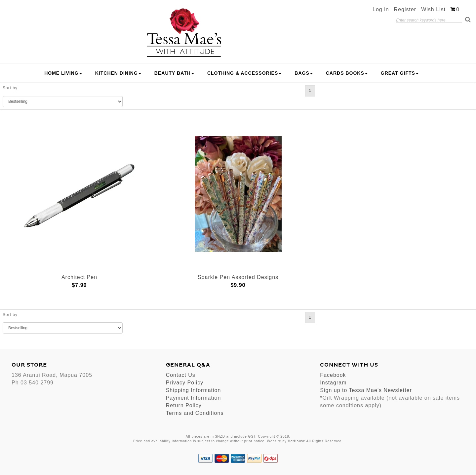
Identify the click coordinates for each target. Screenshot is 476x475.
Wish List (433, 9)
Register (405, 9)
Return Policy (184, 405)
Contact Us (181, 375)
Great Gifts (400, 73)
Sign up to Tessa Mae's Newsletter (366, 390)
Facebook (333, 375)
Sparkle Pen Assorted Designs (238, 277)
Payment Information (194, 398)
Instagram (333, 383)
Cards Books (347, 73)
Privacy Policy (185, 383)
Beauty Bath (174, 73)
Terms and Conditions (195, 413)
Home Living (63, 73)
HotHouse (297, 441)
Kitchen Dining (118, 73)
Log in (381, 9)
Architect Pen (79, 277)
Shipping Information (194, 390)
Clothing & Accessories (244, 73)
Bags (303, 73)
